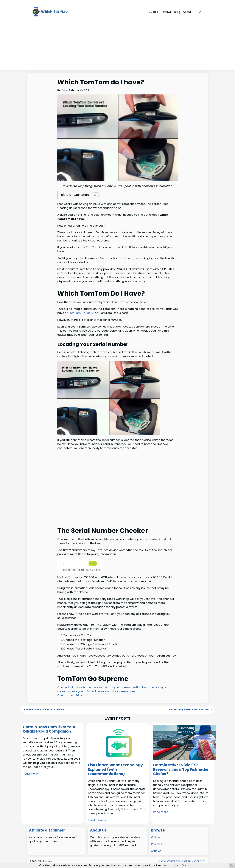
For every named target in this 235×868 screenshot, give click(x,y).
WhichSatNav (45, 861)
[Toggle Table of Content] (94, 195)
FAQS (162, 861)
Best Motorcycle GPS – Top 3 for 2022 (189, 710)
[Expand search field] (200, 12)
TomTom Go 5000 (81, 313)
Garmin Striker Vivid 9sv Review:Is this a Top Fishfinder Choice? (181, 769)
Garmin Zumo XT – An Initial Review (45, 710)
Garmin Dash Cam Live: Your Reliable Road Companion (49, 729)
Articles (156, 851)
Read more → (32, 774)
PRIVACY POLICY (197, 861)
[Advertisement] (118, 47)
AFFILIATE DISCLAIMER (177, 861)
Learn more (170, 865)
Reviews (157, 844)
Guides (156, 837)
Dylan (65, 90)
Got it (186, 865)
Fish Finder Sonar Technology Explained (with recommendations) (115, 769)
